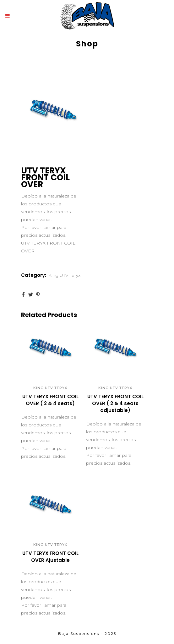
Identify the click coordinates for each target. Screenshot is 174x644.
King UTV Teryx (64, 275)
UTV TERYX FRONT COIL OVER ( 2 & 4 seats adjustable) (115, 403)
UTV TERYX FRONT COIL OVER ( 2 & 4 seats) (50, 400)
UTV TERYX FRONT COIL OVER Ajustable (50, 557)
